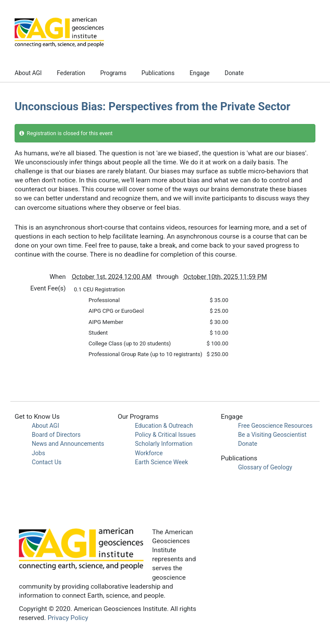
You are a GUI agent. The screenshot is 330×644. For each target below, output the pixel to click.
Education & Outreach (164, 426)
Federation (71, 73)
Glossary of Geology (265, 467)
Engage (199, 73)
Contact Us (47, 462)
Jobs (38, 453)
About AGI (28, 73)
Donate (234, 73)
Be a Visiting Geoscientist (272, 435)
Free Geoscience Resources (275, 426)
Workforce (149, 453)
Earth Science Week (162, 462)
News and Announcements (68, 444)
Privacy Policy (68, 618)
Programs (113, 73)
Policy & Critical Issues (165, 435)
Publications (158, 73)
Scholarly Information (164, 444)
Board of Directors (56, 435)
